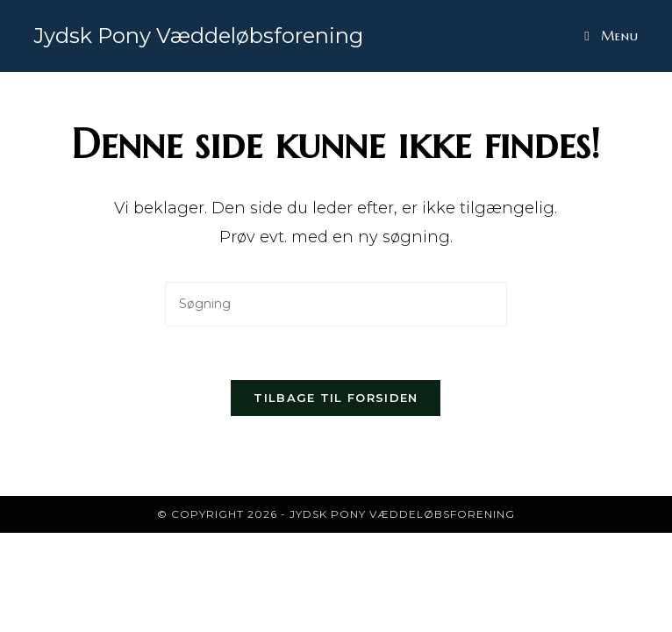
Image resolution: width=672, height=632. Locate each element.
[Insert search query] (336, 304)
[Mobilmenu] (611, 36)
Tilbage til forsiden (336, 398)
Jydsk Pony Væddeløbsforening (198, 36)
